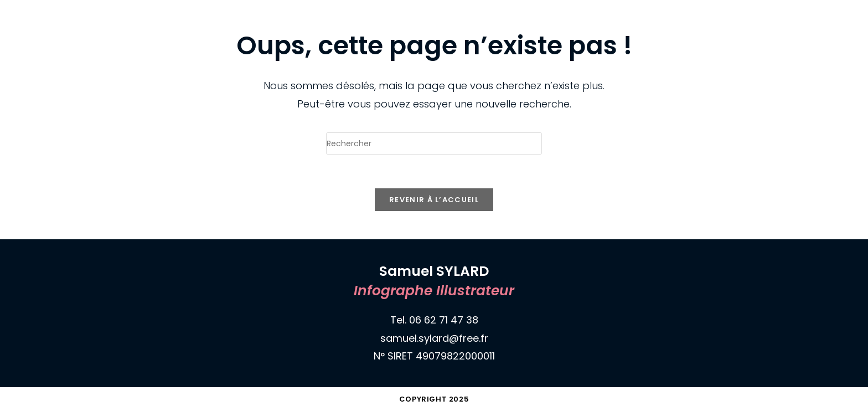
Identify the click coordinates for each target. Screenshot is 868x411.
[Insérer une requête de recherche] (434, 143)
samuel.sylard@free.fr (434, 338)
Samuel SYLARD (95, 12)
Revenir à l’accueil (434, 200)
